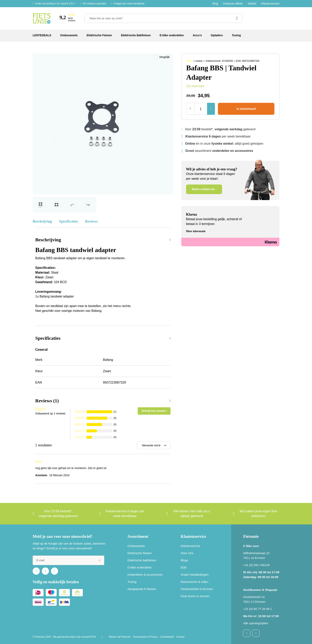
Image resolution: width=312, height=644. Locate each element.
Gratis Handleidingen (195, 575)
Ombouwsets (136, 546)
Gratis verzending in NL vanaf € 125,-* (55, 4)
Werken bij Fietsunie (120, 637)
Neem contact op (203, 189)
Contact (180, 637)
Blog (215, 4)
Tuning (132, 582)
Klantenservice (270, 4)
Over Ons (187, 553)
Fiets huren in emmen (195, 596)
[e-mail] (68, 560)
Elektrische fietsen (140, 553)
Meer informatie (196, 231)
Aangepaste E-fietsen (142, 589)
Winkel (252, 4)
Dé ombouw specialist (95, 4)
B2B (183, 567)
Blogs (184, 560)
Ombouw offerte (233, 4)
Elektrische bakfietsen (142, 560)
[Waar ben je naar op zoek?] (163, 18)
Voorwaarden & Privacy (145, 637)
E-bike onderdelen (140, 567)
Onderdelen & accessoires (145, 575)
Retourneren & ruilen (194, 582)
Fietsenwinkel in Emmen (197, 589)
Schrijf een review (154, 411)
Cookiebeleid (167, 637)
